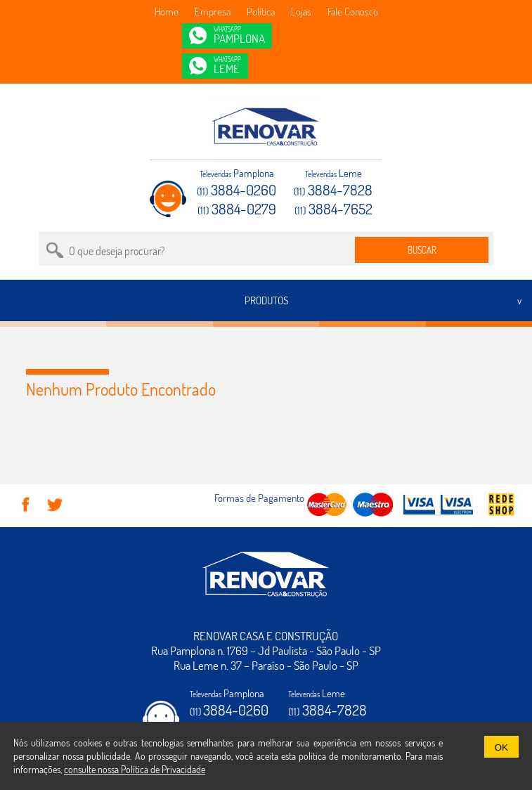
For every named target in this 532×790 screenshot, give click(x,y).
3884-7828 (333, 189)
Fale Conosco (353, 12)
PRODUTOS (266, 300)
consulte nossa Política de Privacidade (135, 769)
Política (261, 12)
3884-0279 (237, 208)
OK (502, 747)
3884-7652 (333, 208)
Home (167, 12)
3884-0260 (236, 189)
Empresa (213, 12)
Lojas (301, 12)
